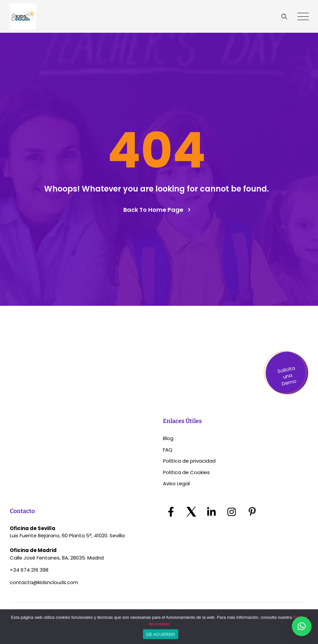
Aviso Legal (176, 483)
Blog (168, 438)
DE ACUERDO (161, 634)
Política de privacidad (189, 461)
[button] (302, 626)
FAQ (168, 450)
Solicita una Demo (287, 376)
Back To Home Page (153, 210)
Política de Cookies (186, 472)
